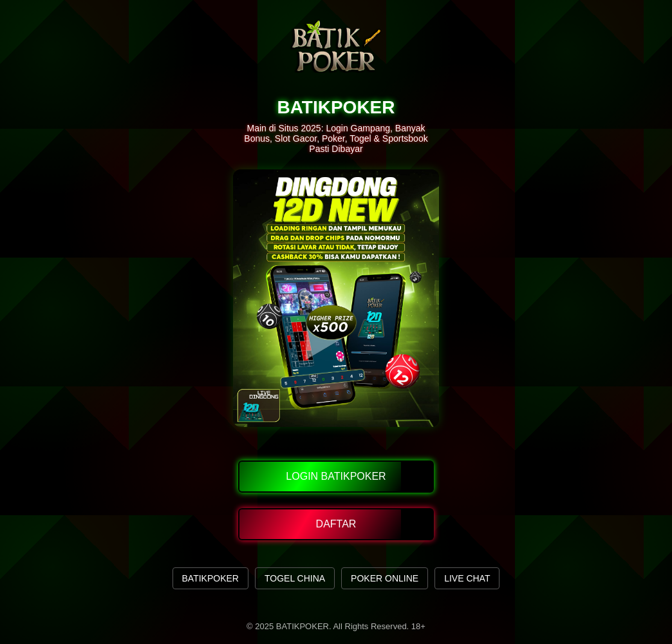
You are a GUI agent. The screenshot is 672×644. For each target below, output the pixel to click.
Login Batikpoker (336, 476)
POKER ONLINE (385, 578)
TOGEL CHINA (295, 578)
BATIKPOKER (210, 578)
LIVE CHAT (467, 578)
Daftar (336, 524)
